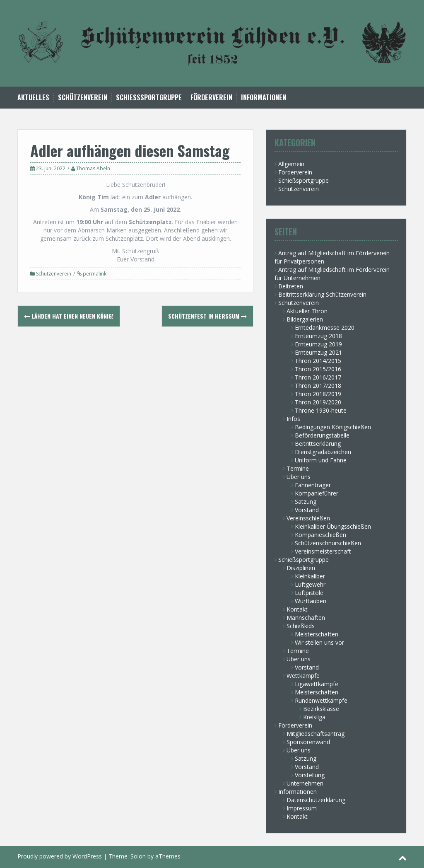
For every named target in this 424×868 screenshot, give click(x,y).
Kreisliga (314, 717)
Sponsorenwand (308, 742)
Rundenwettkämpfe (321, 700)
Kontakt (297, 609)
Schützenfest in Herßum (207, 316)
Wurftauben (311, 601)
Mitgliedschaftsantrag (316, 734)
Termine (298, 468)
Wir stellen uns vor (319, 642)
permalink (94, 274)
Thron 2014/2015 (318, 361)
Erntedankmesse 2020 (325, 328)
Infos (293, 419)
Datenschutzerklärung (316, 800)
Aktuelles (33, 98)
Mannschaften (306, 618)
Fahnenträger (313, 485)
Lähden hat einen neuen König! (69, 316)
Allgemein (291, 164)
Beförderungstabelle (322, 435)
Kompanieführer (317, 493)
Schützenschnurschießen (328, 543)
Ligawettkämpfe (317, 684)
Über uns (299, 477)
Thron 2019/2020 (318, 402)
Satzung (306, 502)
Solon (138, 856)
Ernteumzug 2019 (318, 344)
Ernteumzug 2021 (318, 352)
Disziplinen (301, 568)
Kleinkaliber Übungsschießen (333, 526)
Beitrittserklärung (318, 444)
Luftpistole (309, 593)
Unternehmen (305, 783)
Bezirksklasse (321, 709)
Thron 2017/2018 (318, 386)
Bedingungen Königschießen (333, 427)
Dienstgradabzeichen (323, 452)
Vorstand (307, 510)
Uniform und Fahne (321, 460)
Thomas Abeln (93, 168)
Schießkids (301, 626)
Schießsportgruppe (149, 98)
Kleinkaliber (310, 576)
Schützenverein (83, 98)
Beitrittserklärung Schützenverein (322, 294)
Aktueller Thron (307, 311)
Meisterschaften (317, 634)
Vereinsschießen (308, 518)
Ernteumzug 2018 (318, 336)
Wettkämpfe (303, 676)
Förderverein (211, 98)
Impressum (302, 808)
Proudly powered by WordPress (60, 856)
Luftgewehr (310, 584)
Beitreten (291, 286)
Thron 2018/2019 (318, 394)
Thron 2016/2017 (318, 377)
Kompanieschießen (320, 535)
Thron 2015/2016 (318, 369)
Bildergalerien (305, 319)
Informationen (264, 98)
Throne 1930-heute (321, 410)
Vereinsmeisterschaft (323, 551)
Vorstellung (310, 775)
